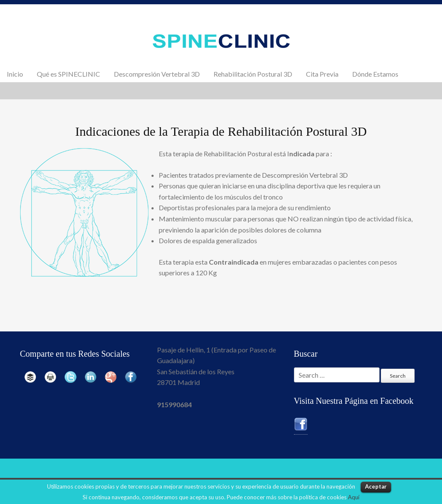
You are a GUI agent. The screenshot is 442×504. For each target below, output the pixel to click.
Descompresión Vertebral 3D (157, 74)
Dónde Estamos (375, 74)
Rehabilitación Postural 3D (253, 74)
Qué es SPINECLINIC (68, 74)
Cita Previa (322, 74)
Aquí (354, 497)
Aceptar (376, 486)
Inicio (15, 74)
